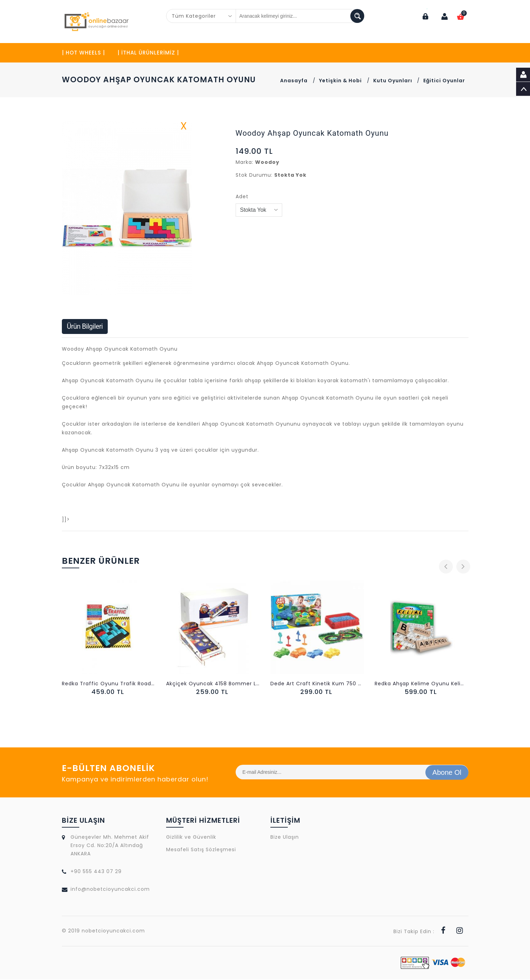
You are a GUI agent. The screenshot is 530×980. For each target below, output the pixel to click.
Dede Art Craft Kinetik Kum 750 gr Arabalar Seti (317, 684)
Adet (242, 197)
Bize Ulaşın (285, 838)
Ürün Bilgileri (85, 327)
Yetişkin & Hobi (340, 81)
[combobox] (201, 16)
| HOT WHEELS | (83, 53)
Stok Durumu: (254, 175)
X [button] (184, 128)
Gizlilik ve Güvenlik (191, 838)
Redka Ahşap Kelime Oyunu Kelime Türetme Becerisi (422, 684)
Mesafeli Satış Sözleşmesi (201, 850)
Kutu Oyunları (393, 81)
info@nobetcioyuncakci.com (110, 890)
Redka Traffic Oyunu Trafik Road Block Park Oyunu (109, 684)
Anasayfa (294, 81)
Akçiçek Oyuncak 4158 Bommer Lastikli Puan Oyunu (213, 684)
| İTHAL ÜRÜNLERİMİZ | (148, 53)
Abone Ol (447, 773)
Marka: (244, 162)
